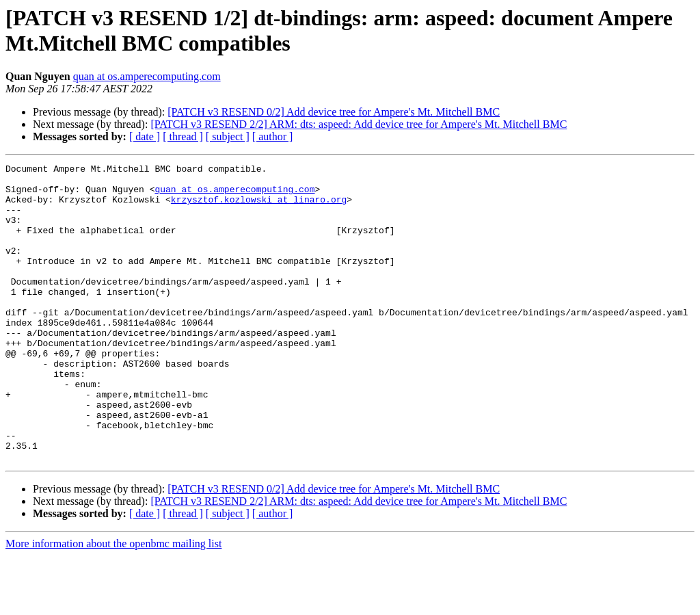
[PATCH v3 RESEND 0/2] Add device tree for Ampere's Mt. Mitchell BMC (334, 112)
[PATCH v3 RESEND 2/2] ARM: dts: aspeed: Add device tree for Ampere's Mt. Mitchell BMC (359, 124)
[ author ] (273, 136)
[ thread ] (183, 136)
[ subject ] (228, 136)
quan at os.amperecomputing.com (147, 76)
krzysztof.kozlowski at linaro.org (259, 207)
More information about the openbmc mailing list (113, 603)
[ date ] (145, 136)
